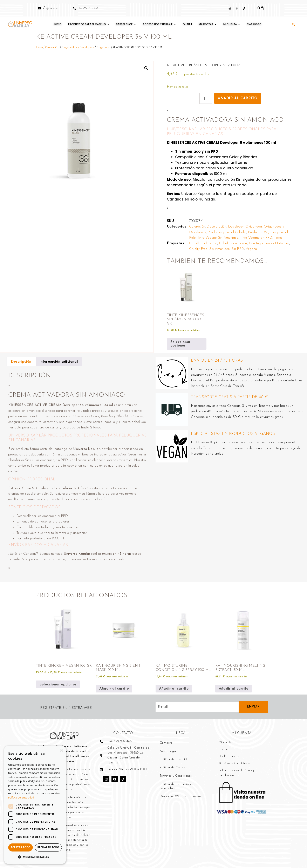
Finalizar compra (230, 756)
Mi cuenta (225, 742)
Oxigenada (104, 47)
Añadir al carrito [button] (114, 689)
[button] (293, 24)
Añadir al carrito (238, 98)
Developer (236, 227)
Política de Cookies (173, 768)
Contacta (166, 743)
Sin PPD (238, 249)
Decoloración (216, 227)
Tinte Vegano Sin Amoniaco (218, 238)
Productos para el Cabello (227, 232)
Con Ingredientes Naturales (269, 243)
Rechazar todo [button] (48, 847)
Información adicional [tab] (59, 362)
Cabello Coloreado (203, 243)
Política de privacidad (175, 759)
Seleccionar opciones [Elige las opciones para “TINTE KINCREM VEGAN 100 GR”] (58, 685)
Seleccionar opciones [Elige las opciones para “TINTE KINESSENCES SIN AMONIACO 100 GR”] (180, 344)
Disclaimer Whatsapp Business (181, 797)
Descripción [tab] (21, 362)
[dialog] (35, 805)
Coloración (52, 47)
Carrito (223, 749)
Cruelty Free (198, 249)
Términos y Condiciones (176, 776)
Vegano (251, 249)
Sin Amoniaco (220, 249)
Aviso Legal (168, 751)
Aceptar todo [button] (20, 847)
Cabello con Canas (233, 243)
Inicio (39, 47)
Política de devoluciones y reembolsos (178, 786)
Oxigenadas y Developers (78, 47)
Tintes (278, 238)
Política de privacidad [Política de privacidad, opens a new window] (21, 798)
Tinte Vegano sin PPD (256, 238)
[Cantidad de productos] (206, 98)
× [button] (61, 750)
